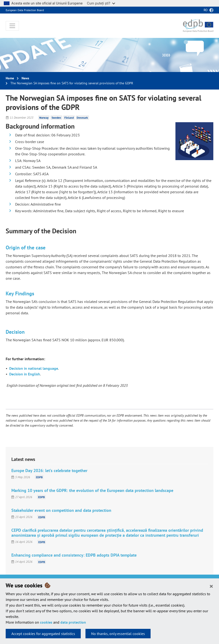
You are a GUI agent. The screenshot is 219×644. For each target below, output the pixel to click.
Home (10, 78)
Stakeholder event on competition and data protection (61, 510)
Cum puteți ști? (101, 3)
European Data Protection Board (25, 10)
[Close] (211, 586)
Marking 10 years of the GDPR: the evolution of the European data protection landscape (92, 490)
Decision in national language (34, 368)
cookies (46, 622)
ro (206, 10)
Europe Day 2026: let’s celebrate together (49, 471)
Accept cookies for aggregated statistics (43, 634)
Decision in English (25, 374)
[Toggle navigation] (12, 26)
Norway (44, 118)
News (25, 78)
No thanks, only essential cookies (118, 634)
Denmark (82, 118)
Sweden (56, 118)
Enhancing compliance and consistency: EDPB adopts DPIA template (74, 555)
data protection (73, 622)
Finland (69, 118)
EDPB (39, 477)
